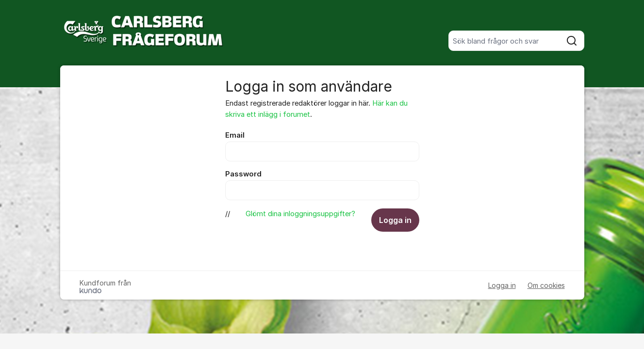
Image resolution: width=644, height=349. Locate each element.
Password (243, 174)
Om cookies (546, 285)
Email (235, 135)
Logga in (395, 220)
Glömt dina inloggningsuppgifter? (300, 214)
